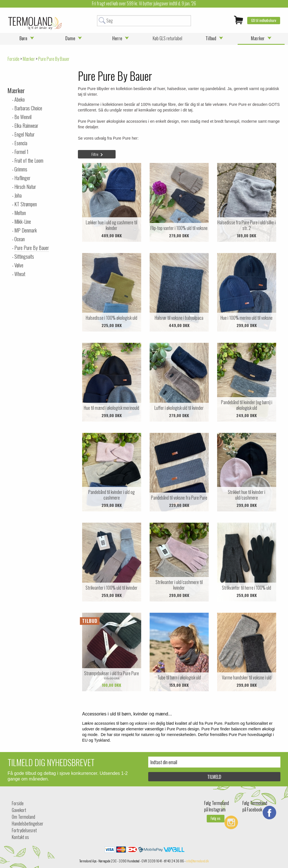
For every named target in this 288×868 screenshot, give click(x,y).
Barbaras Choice (28, 108)
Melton (20, 213)
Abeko (20, 99)
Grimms (21, 169)
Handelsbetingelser (28, 824)
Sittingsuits (24, 256)
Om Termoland (23, 817)
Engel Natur (24, 134)
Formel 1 (21, 152)
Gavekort (19, 810)
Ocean (20, 239)
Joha (18, 195)
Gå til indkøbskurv (264, 20)
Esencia (21, 143)
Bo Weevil (23, 117)
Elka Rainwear (26, 126)
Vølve (19, 265)
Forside (13, 59)
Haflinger (22, 178)
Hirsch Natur (25, 187)
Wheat (20, 274)
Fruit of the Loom (29, 160)
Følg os (216, 818)
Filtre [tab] (95, 154)
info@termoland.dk (197, 861)
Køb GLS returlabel (167, 38)
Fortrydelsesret (24, 830)
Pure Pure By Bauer (32, 248)
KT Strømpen (26, 204)
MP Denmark (26, 230)
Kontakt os (20, 837)
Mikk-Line (23, 222)
